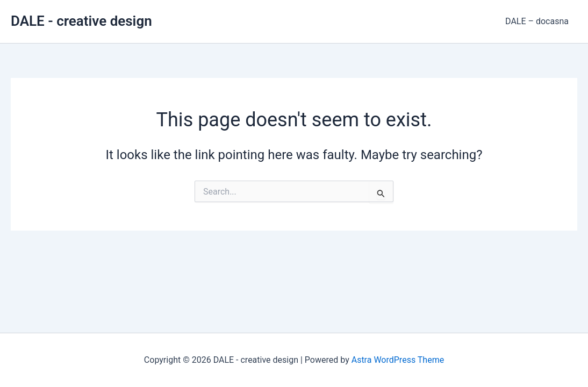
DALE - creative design (81, 21)
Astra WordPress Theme (398, 360)
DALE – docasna (537, 21)
